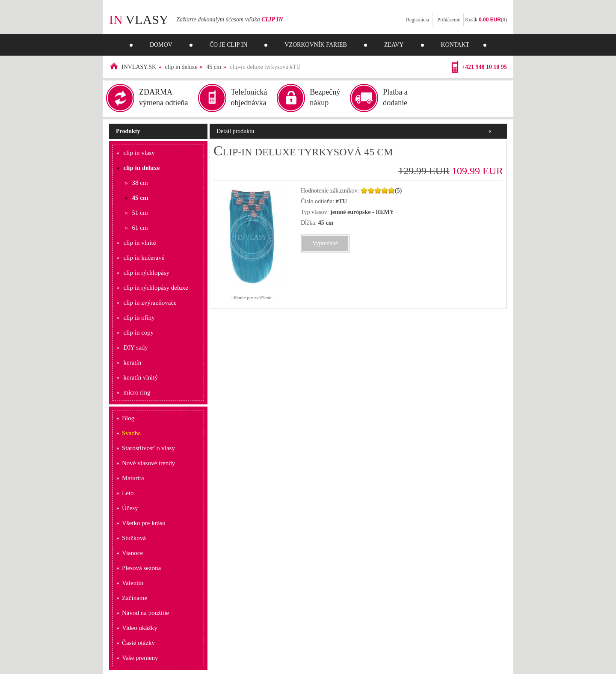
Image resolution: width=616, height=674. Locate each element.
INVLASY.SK (139, 67)
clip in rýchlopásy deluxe (156, 288)
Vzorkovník (316, 45)
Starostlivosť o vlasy (148, 448)
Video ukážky (140, 628)
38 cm (140, 183)
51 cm (140, 213)
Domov (161, 45)
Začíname (135, 598)
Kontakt (455, 45)
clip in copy (139, 333)
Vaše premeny (140, 658)
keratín (133, 362)
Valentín (133, 583)
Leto (128, 493)
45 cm (214, 67)
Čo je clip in (229, 45)
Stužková (134, 538)
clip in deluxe (181, 67)
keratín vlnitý (141, 377)
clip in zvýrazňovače (150, 303)
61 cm (140, 228)
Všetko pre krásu (144, 523)
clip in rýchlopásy (147, 273)
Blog (128, 418)
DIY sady (136, 347)
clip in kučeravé (144, 258)
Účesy (130, 508)
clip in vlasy (139, 153)
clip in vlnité (140, 243)
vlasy (139, 19)
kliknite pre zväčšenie (252, 297)
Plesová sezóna (141, 568)
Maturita (133, 478)
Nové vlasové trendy (148, 463)
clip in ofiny (139, 318)
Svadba (131, 433)
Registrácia (418, 20)
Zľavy (394, 45)
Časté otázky (138, 643)
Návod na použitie (145, 613)
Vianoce (132, 553)
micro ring (137, 392)
